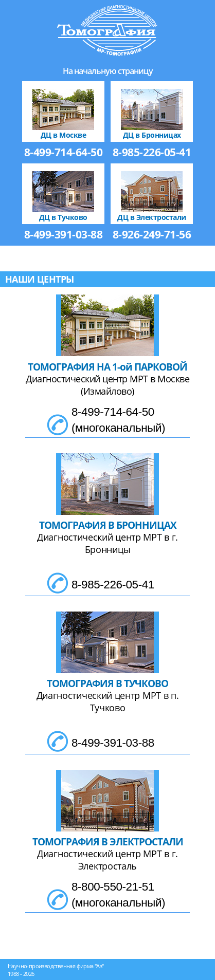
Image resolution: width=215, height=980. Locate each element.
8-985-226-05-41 (152, 152)
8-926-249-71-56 (152, 234)
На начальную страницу (108, 71)
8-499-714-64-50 (64, 152)
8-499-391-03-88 (64, 234)
